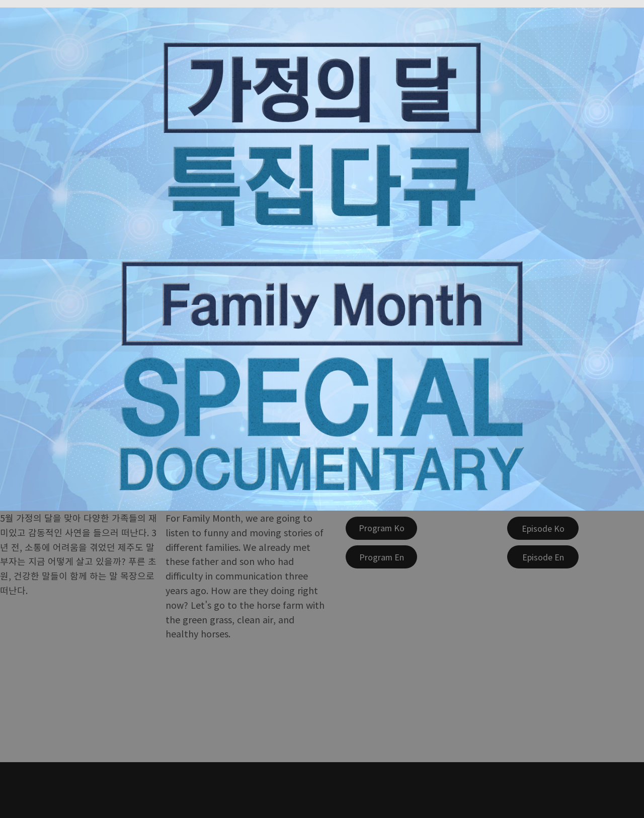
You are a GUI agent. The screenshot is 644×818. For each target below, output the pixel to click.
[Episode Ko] (543, 528)
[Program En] (381, 557)
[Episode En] (543, 557)
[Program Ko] (381, 528)
